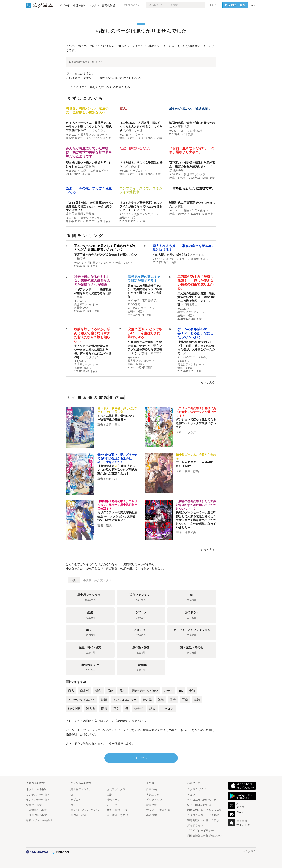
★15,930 (71, 171)
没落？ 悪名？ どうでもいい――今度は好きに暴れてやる (145, 333)
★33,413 (71, 218)
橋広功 (81, 259)
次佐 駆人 (113, 425)
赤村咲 (90, 166)
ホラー (137, 135)
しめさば (134, 166)
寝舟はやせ (135, 130)
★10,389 (175, 174)
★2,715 (124, 135)
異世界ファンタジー (93, 135)
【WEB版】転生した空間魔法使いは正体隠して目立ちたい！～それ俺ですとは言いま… (89, 206)
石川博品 (184, 127)
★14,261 (71, 135)
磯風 (109, 525)
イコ (142, 210)
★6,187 (157, 259)
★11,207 (175, 211)
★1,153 (182, 309)
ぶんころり (99, 130)
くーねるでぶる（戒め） (193, 357)
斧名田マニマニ (152, 353)
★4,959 (132, 358)
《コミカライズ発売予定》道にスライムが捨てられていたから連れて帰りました (141, 206)
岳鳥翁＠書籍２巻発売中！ (83, 214)
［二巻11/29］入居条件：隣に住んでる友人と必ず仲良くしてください (141, 127)
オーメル (198, 255)
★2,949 (79, 301)
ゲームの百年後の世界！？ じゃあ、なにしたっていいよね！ (195, 333)
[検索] (150, 5)
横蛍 (181, 206)
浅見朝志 (190, 533)
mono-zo (111, 479)
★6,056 (182, 361)
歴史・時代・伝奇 (195, 211)
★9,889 (79, 361)
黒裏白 (81, 297)
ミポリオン (93, 357)
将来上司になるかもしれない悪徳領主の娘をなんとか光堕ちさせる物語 (92, 281)
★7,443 (79, 263)
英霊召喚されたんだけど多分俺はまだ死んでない (106, 255)
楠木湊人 (192, 305)
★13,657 (125, 214)
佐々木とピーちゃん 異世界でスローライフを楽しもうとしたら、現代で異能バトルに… (89, 127)
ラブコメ (138, 171)
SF (182, 131)
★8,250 (124, 171)
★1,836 (132, 308)
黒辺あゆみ (176, 170)
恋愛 (83, 171)
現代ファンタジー (145, 214)
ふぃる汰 (190, 432)
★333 (173, 131)
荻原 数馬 (192, 471)
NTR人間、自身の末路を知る (171, 255)
